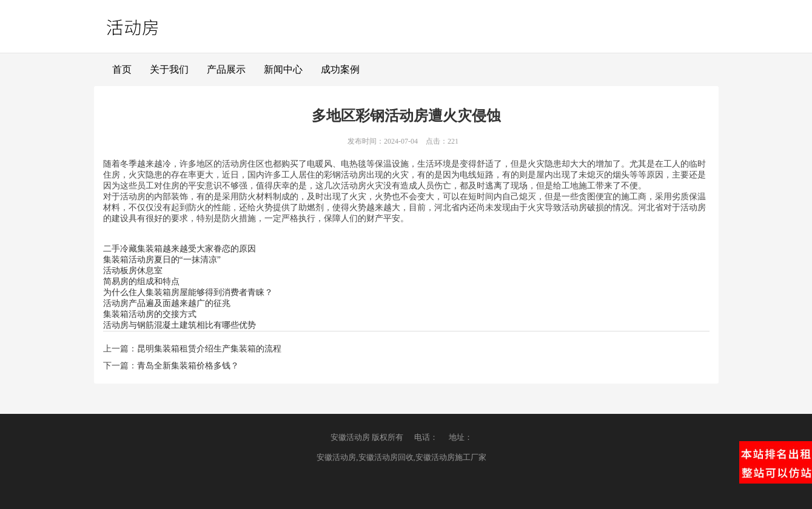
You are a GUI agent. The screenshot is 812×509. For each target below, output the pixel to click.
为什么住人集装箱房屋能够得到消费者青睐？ (188, 292)
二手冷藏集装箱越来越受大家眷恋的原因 (180, 249)
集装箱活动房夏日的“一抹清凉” (162, 260)
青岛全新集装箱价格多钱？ (188, 366)
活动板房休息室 (133, 271)
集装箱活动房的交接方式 (150, 314)
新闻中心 (283, 69)
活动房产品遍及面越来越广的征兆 (167, 303)
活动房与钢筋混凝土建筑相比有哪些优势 (180, 325)
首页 (122, 69)
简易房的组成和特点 (141, 281)
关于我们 (169, 69)
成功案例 (340, 69)
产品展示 (226, 69)
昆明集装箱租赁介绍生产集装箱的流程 (209, 349)
